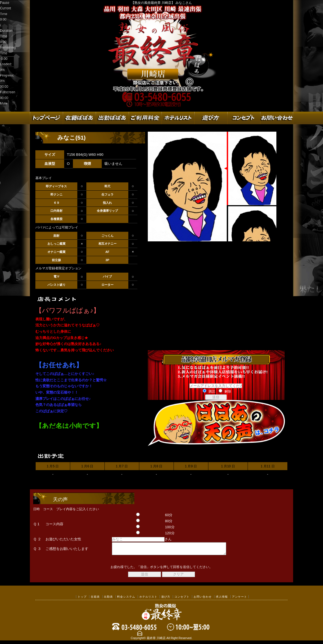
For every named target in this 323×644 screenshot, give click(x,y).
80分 (136, 521)
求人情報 (222, 599)
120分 (137, 533)
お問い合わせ (203, 599)
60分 (136, 515)
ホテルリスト (148, 599)
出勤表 (108, 599)
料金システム (126, 599)
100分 (137, 527)
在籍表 (95, 599)
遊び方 (166, 599)
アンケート (240, 599)
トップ (82, 599)
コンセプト (182, 599)
